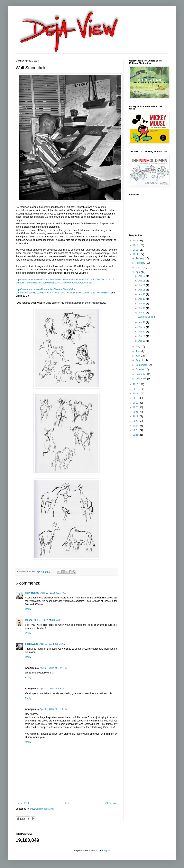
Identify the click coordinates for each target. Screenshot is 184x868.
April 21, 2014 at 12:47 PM (53, 668)
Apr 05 (142, 281)
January (140, 258)
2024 (136, 426)
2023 (136, 421)
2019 (136, 403)
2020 (136, 407)
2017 (136, 394)
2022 (136, 416)
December (141, 379)
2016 (136, 389)
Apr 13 (142, 299)
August (140, 360)
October (140, 369)
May (138, 347)
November (141, 374)
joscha (29, 620)
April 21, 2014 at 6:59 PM (53, 689)
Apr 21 (142, 313)
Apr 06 (142, 285)
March (139, 268)
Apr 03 (142, 276)
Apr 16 (142, 304)
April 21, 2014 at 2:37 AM (54, 593)
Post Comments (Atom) (42, 809)
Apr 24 (142, 327)
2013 (136, 250)
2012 (136, 245)
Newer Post (23, 803)
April (138, 272)
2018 (136, 398)
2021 (136, 412)
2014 (136, 254)
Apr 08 (142, 290)
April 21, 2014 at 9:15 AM (52, 644)
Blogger (106, 851)
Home (67, 803)
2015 (136, 384)
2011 (136, 241)
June (138, 351)
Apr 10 (142, 294)
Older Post (111, 803)
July (138, 356)
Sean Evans (32, 644)
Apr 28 (142, 336)
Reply (28, 609)
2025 (136, 430)
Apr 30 (142, 341)
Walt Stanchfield (146, 317)
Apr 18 (142, 308)
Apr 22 (142, 322)
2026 (136, 435)
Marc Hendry (32, 593)
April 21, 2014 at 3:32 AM (47, 620)
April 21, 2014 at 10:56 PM (53, 709)
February (141, 263)
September (142, 365)
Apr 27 (142, 332)
